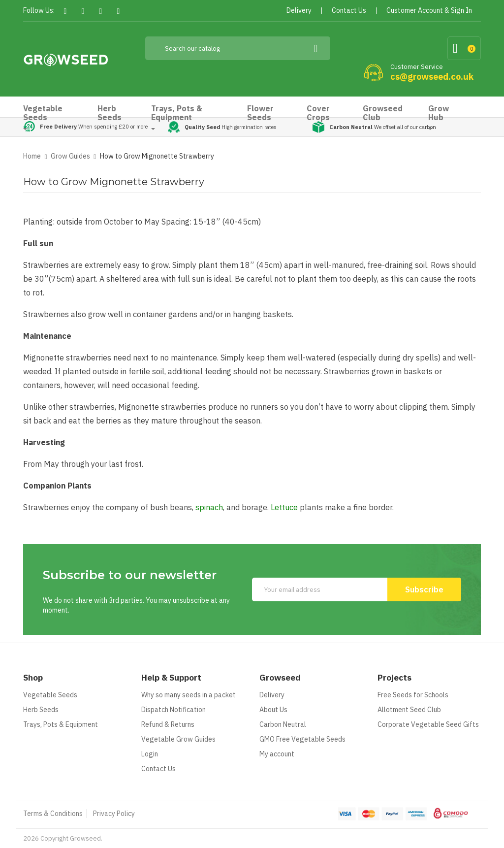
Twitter (83, 11)
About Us (273, 710)
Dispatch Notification (173, 710)
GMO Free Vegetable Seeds (302, 739)
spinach (209, 507)
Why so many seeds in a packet (189, 695)
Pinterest (101, 11)
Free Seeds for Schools (413, 695)
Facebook (65, 11)
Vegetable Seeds (50, 695)
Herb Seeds (41, 710)
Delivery (272, 695)
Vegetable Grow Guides (178, 739)
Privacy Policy (114, 814)
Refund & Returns (168, 724)
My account (277, 754)
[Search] (238, 48)
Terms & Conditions (53, 814)
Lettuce (284, 507)
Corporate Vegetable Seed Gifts (428, 724)
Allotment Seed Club (409, 710)
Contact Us (158, 769)
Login (150, 754)
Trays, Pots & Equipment (61, 724)
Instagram (118, 11)
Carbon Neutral (283, 724)
